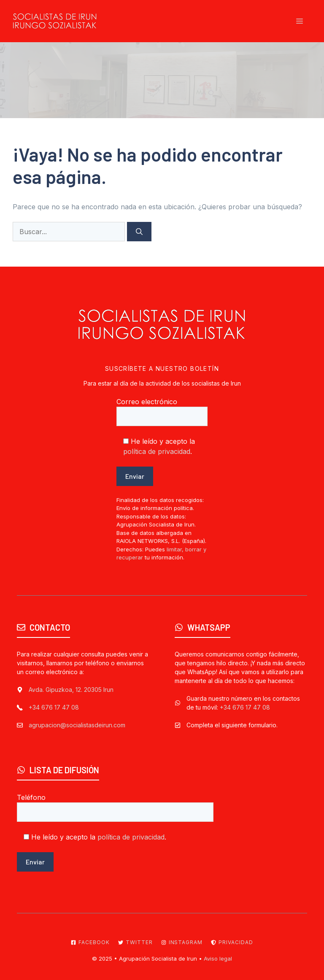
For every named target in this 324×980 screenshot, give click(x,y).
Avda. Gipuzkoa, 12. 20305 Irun (71, 690)
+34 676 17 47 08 (54, 707)
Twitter (139, 942)
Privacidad (236, 942)
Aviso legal (218, 958)
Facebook (94, 942)
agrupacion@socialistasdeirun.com (77, 725)
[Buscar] (139, 232)
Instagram (186, 942)
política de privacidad (157, 451)
